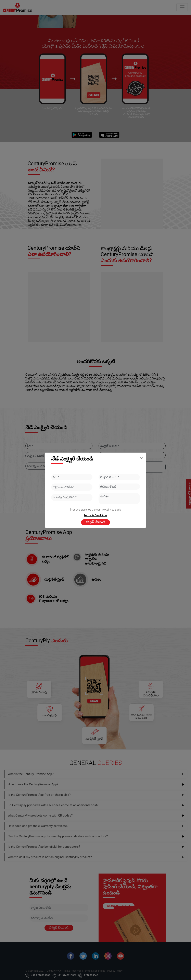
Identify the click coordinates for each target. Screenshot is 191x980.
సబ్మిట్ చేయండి (95, 522)
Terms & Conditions (95, 515)
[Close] (142, 458)
